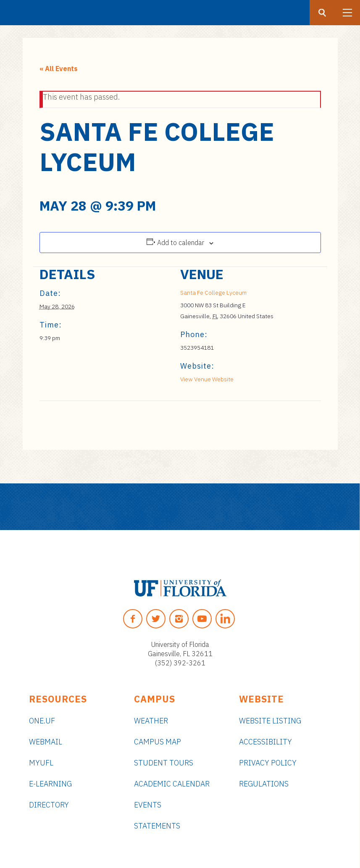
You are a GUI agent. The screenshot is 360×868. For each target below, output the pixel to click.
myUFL (41, 763)
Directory (49, 805)
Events (148, 805)
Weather (151, 721)
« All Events (59, 69)
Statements (157, 826)
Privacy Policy (268, 763)
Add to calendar (181, 243)
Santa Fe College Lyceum (213, 293)
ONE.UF (42, 721)
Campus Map (158, 742)
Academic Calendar (172, 784)
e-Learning (50, 784)
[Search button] (322, 13)
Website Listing (270, 721)
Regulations (264, 784)
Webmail (46, 742)
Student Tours (164, 763)
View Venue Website (207, 379)
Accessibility (265, 742)
